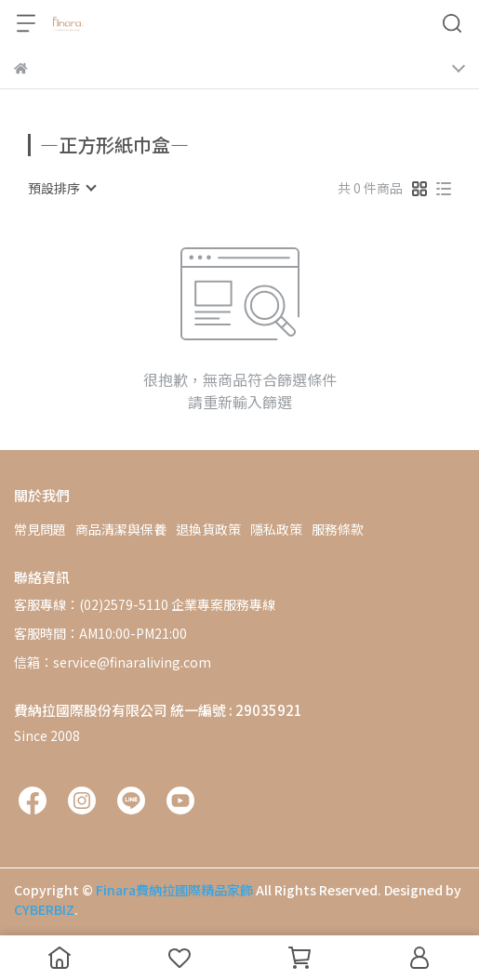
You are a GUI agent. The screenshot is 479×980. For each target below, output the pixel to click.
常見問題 (40, 529)
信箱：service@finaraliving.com (113, 662)
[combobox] (61, 188)
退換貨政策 (208, 529)
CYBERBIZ (44, 909)
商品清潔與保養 (121, 529)
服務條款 (338, 529)
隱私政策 (276, 529)
